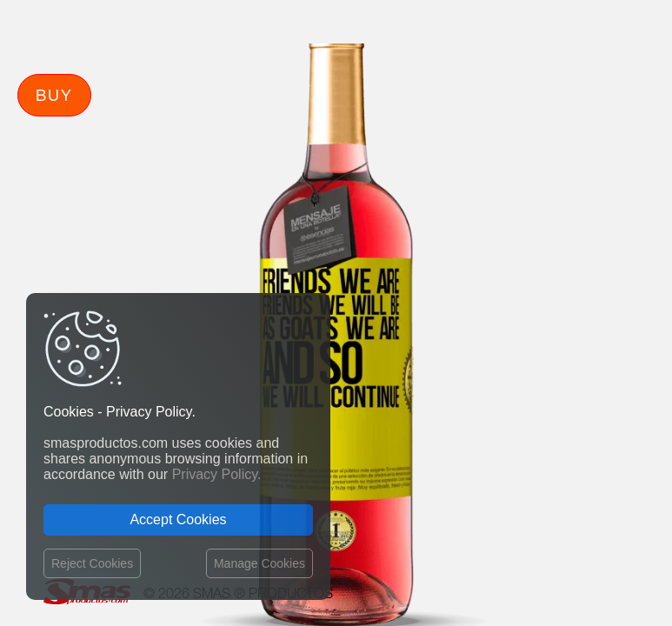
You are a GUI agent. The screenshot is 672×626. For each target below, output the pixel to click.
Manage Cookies (259, 563)
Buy (54, 95)
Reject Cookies (92, 563)
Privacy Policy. (217, 474)
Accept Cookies (178, 519)
